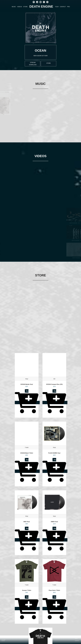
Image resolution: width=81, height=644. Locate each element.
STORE (25, 7)
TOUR (57, 7)
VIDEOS (20, 7)
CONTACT (63, 7)
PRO (68, 7)
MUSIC (14, 7)
